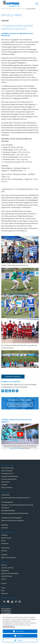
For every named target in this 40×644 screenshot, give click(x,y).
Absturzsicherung (7, 488)
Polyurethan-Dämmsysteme (10, 476)
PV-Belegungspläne (7, 502)
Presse (3, 588)
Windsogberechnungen (8, 511)
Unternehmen (11, 9)
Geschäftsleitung (7, 576)
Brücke (3, 541)
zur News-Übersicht (13, 377)
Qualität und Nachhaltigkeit (10, 573)
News (3, 591)
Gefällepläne (5, 508)
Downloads (5, 528)
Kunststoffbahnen (7, 471)
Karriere (4, 583)
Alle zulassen (20, 631)
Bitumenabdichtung (7, 468)
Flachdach (4, 535)
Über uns (4, 565)
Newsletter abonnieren (20, 405)
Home (3, 9)
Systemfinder (5, 495)
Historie (4, 579)
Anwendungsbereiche (8, 532)
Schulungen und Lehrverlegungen (11, 518)
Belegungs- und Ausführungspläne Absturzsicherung (17, 505)
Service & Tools (6, 492)
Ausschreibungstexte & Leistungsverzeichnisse (16, 498)
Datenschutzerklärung (16, 448)
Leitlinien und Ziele (7, 568)
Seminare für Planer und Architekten (12, 521)
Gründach (4, 485)
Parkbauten (5, 543)
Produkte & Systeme (8, 465)
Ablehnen (20, 636)
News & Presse (21, 9)
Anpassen (20, 640)
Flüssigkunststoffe (7, 474)
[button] (20, 434)
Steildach (4, 555)
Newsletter (5, 593)
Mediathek (5, 525)
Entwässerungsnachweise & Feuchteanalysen (15, 513)
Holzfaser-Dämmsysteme (9, 479)
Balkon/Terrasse (6, 538)
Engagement (5, 571)
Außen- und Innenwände (9, 558)
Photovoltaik (5, 482)
